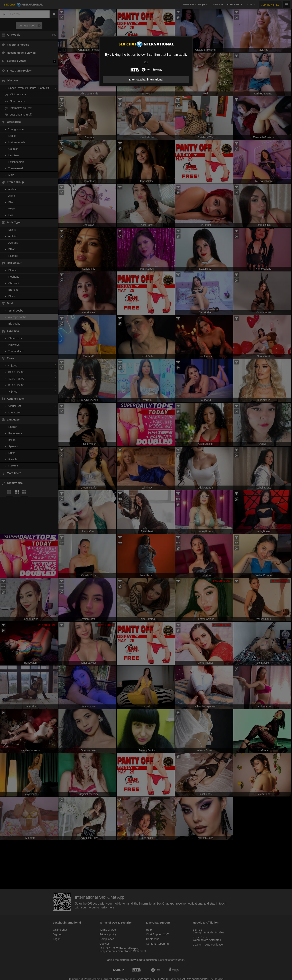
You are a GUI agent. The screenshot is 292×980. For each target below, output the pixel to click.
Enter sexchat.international (146, 80)
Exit (146, 62)
